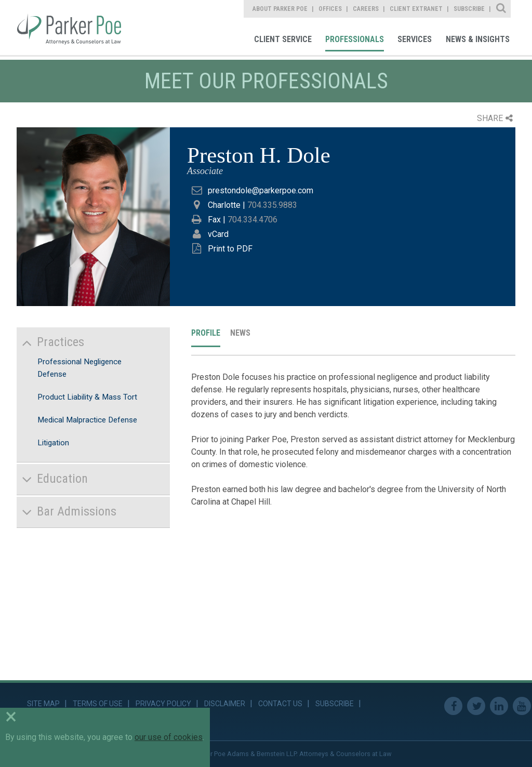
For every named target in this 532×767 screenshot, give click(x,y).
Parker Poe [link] (76, 28)
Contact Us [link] (280, 704)
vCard (218, 234)
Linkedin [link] (499, 706)
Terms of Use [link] (98, 704)
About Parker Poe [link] (280, 9)
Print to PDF (230, 249)
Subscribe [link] (469, 9)
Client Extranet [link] (416, 9)
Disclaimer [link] (225, 704)
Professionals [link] (355, 39)
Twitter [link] (476, 706)
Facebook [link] (453, 706)
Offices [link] (330, 9)
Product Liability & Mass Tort (87, 397)
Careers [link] (366, 9)
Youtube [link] (522, 706)
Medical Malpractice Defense (87, 420)
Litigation (53, 443)
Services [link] (415, 39)
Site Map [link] (43, 704)
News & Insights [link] (478, 39)
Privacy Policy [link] (163, 704)
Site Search (502, 9)
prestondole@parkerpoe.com (261, 190)
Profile (206, 333)
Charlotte (224, 205)
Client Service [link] (283, 39)
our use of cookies (169, 737)
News (240, 333)
